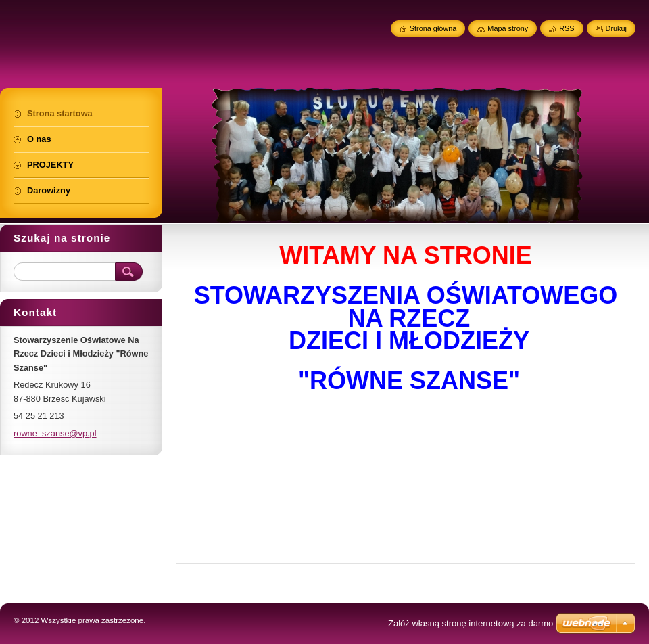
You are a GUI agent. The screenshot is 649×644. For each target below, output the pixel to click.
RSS (567, 28)
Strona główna (433, 28)
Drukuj (616, 28)
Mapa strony (508, 28)
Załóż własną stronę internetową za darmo (471, 623)
